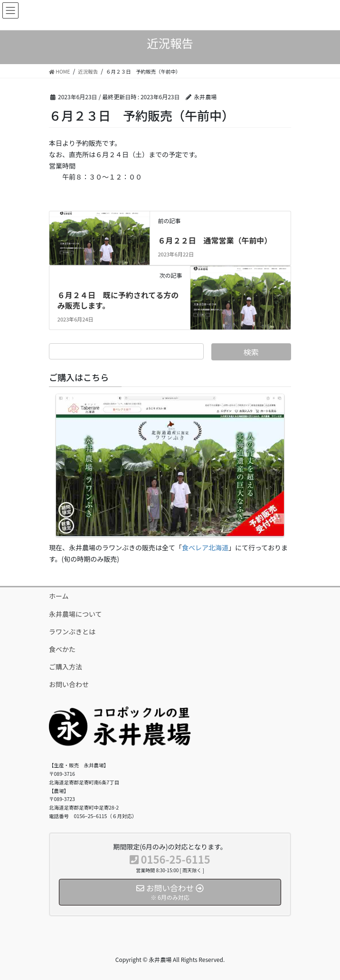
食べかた (62, 649)
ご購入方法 (66, 667)
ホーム (59, 596)
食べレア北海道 (205, 547)
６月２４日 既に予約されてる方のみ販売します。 (118, 300)
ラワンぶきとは (72, 631)
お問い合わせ (69, 684)
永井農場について (76, 614)
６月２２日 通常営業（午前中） (215, 240)
